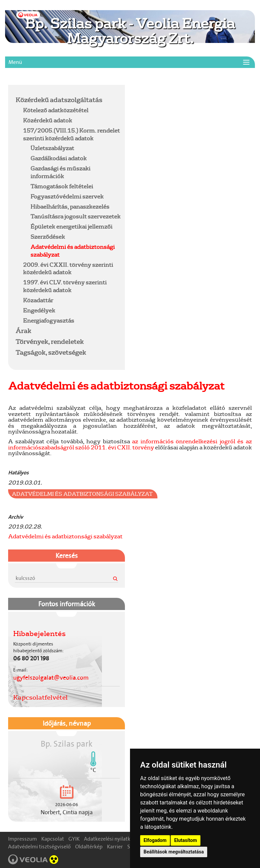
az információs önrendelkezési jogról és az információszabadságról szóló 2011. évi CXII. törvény (130, 444)
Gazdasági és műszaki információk (60, 172)
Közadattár (38, 300)
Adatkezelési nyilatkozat (112, 839)
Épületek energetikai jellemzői (71, 226)
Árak (23, 331)
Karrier (115, 847)
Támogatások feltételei (62, 186)
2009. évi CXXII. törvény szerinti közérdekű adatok (68, 268)
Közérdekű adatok (48, 120)
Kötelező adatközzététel (56, 110)
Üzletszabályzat (52, 148)
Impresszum (23, 839)
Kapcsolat (53, 839)
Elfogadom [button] (155, 840)
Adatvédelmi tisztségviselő (39, 847)
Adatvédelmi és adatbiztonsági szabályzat (73, 251)
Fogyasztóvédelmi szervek (67, 196)
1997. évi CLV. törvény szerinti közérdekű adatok (65, 286)
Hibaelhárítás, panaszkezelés (70, 206)
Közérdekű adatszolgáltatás (59, 100)
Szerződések (48, 237)
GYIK (74, 839)
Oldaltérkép (89, 847)
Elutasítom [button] (185, 840)
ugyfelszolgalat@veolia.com (51, 678)
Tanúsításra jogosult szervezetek (75, 216)
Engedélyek (39, 310)
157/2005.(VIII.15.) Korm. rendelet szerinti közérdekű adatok (71, 134)
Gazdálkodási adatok (59, 158)
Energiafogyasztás (49, 320)
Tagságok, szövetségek (51, 352)
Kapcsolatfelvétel (40, 697)
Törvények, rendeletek (50, 342)
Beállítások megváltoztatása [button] (174, 852)
